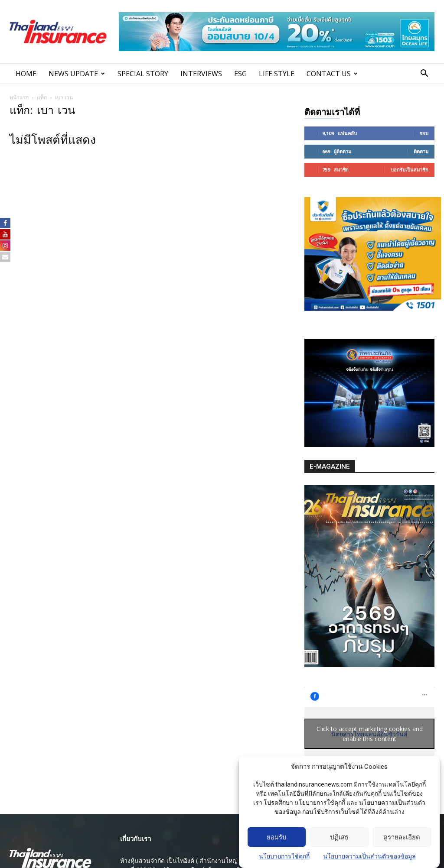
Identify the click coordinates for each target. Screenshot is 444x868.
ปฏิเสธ (339, 846)
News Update (77, 74)
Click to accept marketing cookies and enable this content (370, 734)
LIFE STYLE (277, 74)
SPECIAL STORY (143, 74)
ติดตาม (421, 151)
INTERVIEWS (201, 74)
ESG (240, 74)
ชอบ (424, 133)
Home (26, 74)
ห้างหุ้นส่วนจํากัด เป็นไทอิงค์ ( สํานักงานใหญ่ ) (181, 860)
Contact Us (332, 74)
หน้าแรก (19, 97)
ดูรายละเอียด (402, 846)
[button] (424, 74)
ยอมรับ (277, 846)
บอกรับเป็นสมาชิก (410, 170)
